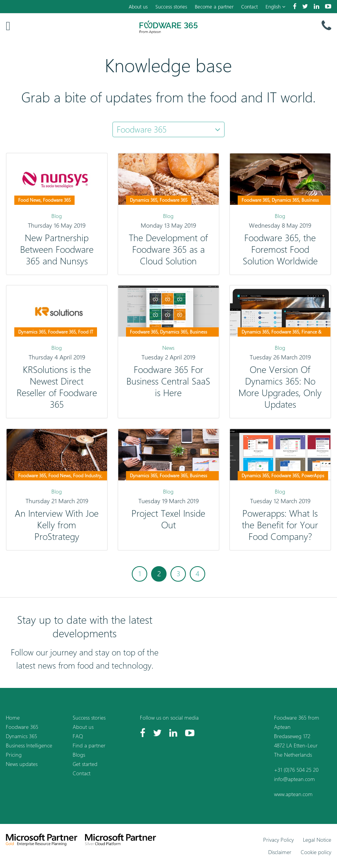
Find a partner (89, 745)
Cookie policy (316, 852)
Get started (85, 764)
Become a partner (214, 7)
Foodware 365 (22, 727)
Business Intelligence (29, 745)
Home (13, 717)
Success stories (171, 7)
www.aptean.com (293, 794)
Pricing (14, 755)
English (275, 7)
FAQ (78, 736)
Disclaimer (280, 852)
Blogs (79, 755)
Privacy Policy (278, 840)
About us (138, 7)
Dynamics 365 (21, 736)
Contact (249, 7)
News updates (22, 764)
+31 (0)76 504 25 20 (296, 770)
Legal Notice (317, 840)
